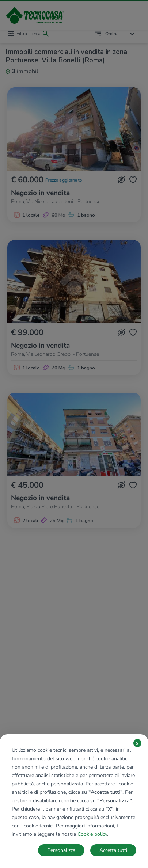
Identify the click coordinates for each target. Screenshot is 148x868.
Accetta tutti (113, 850)
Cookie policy (92, 834)
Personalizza (61, 850)
